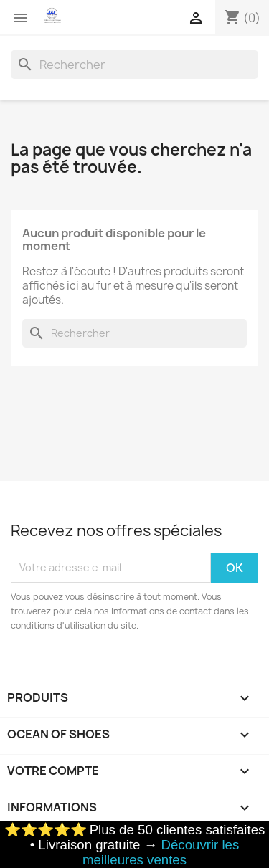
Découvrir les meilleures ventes (161, 852)
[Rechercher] (134, 65)
